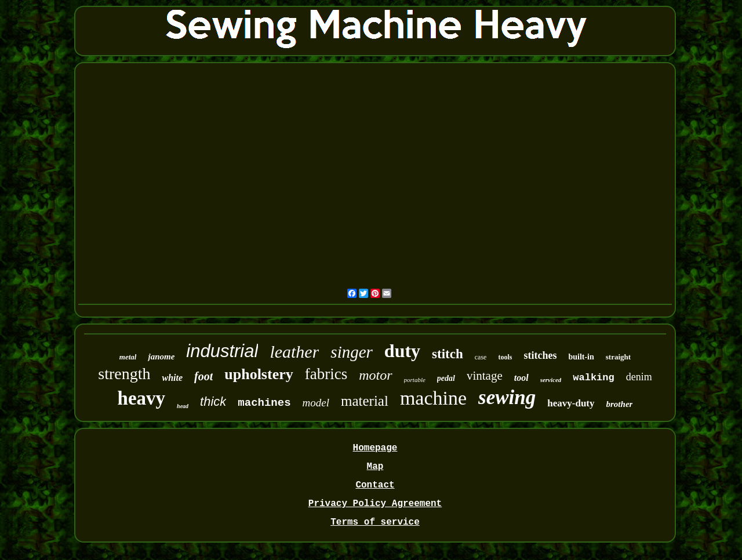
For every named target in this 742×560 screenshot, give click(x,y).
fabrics (326, 374)
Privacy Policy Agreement (375, 504)
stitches (540, 355)
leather (294, 352)
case (481, 357)
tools (505, 357)
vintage (485, 376)
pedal (446, 378)
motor (375, 375)
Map (375, 467)
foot (203, 376)
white (172, 378)
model (316, 403)
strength (124, 374)
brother (620, 404)
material (365, 401)
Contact (375, 485)
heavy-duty (571, 403)
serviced (551, 380)
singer (352, 352)
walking (593, 378)
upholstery (259, 374)
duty (402, 351)
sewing (507, 397)
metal (128, 357)
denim (639, 377)
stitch (448, 354)
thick (213, 401)
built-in (581, 357)
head (183, 406)
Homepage (375, 448)
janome (161, 357)
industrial (222, 351)
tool (521, 378)
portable (415, 380)
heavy (142, 398)
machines (264, 403)
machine (433, 398)
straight (618, 357)
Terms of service (375, 522)
